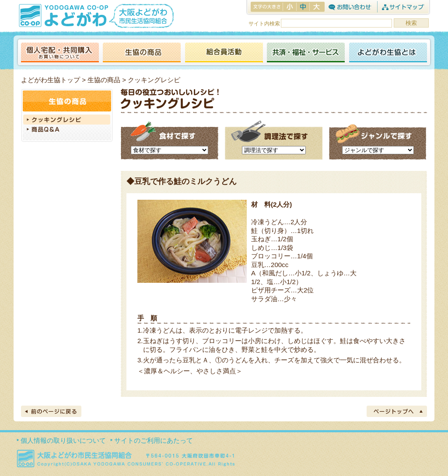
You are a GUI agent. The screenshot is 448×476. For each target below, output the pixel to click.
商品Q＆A (67, 130)
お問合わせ (350, 7)
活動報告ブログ (224, 53)
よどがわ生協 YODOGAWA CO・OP (63, 15)
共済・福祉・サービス (306, 53)
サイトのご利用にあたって (154, 440)
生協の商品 (142, 53)
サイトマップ (403, 7)
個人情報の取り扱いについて (63, 440)
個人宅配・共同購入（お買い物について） (60, 53)
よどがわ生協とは (388, 53)
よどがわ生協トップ (51, 80)
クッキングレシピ (67, 120)
